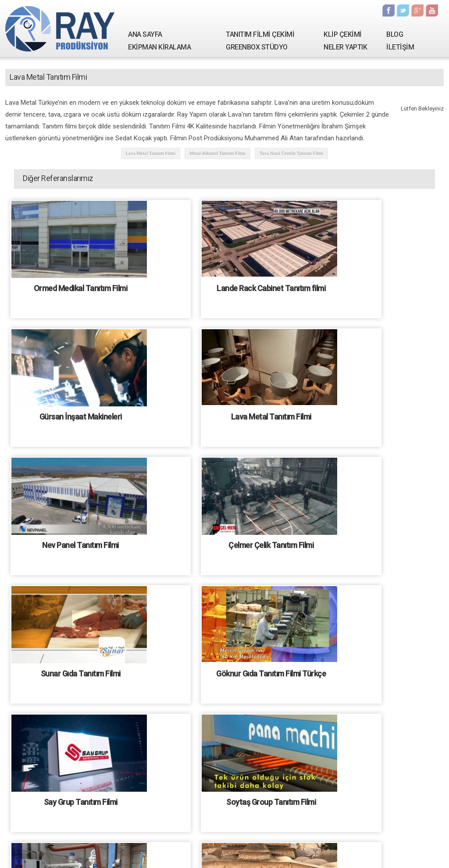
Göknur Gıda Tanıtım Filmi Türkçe (226, 542)
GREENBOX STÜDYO (257, 47)
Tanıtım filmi (230, 863)
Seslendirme (203, 852)
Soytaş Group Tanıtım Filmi (80, 669)
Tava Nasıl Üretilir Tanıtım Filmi (292, 153)
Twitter (403, 11)
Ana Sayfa (68, 852)
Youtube (432, 11)
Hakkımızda (100, 852)
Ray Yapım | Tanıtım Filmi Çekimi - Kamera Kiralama (60, 28)
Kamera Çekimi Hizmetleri (339, 852)
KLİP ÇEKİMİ (343, 34)
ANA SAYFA (145, 34)
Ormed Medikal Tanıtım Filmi (80, 288)
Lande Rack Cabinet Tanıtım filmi (226, 288)
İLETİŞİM (400, 47)
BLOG (395, 34)
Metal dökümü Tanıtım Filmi (217, 153)
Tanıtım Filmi (135, 852)
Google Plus (417, 11)
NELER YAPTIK (345, 47)
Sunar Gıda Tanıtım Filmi (80, 542)
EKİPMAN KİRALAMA (159, 47)
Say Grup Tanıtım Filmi (372, 542)
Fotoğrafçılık (238, 852)
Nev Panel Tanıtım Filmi (226, 415)
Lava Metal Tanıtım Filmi (151, 153)
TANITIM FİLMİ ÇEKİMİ (260, 34)
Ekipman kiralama (281, 852)
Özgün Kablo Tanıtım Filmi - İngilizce (226, 669)
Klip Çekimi (169, 852)
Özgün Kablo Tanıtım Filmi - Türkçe (80, 796)
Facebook (388, 11)
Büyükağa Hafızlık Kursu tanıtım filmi (372, 669)
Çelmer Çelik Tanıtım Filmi (372, 415)
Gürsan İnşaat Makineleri (372, 288)
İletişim (385, 852)
